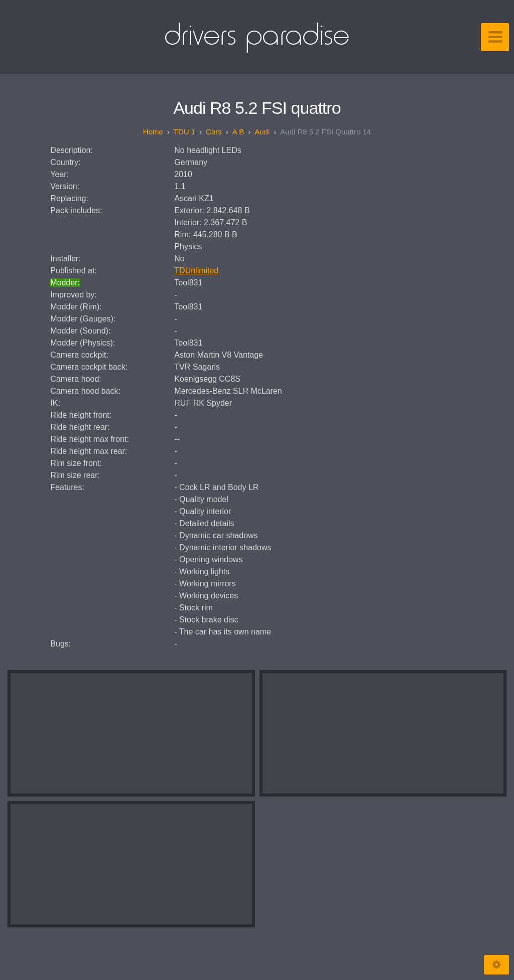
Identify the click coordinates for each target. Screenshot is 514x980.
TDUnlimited (196, 271)
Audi (262, 132)
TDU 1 (184, 132)
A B (238, 132)
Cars (214, 132)
